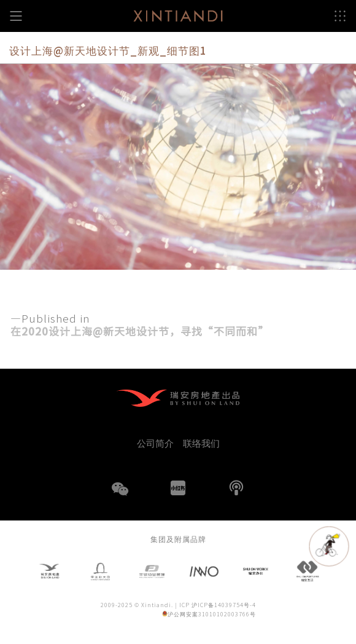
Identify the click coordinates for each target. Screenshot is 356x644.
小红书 (178, 488)
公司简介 (155, 443)
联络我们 (201, 443)
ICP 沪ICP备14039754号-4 (218, 606)
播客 (236, 488)
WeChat (120, 497)
